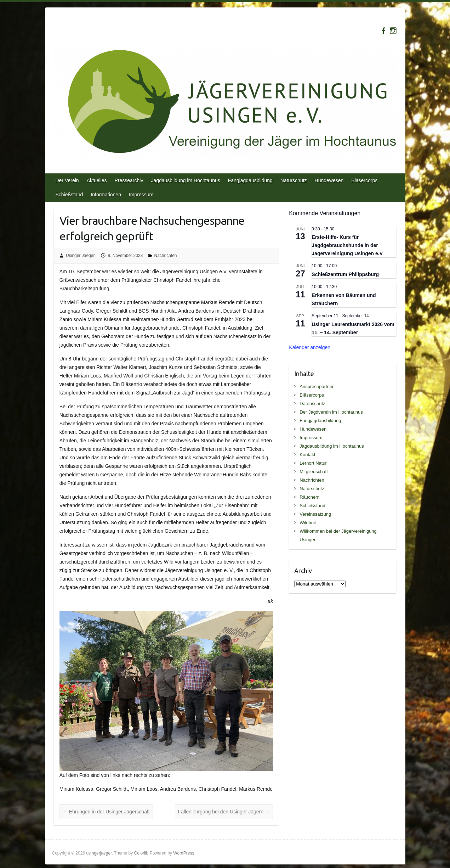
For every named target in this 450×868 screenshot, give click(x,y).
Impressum (141, 195)
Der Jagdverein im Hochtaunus (331, 412)
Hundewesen (329, 180)
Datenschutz (312, 404)
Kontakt (307, 455)
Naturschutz (294, 180)
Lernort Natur (313, 463)
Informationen (106, 195)
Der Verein (67, 180)
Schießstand (69, 195)
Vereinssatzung (315, 514)
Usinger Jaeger (80, 256)
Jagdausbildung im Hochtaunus (185, 180)
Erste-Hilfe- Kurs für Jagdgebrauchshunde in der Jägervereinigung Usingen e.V (347, 245)
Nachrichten (166, 256)
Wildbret (308, 523)
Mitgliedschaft (314, 472)
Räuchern (309, 497)
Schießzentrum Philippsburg (345, 274)
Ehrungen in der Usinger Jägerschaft (106, 812)
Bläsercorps (364, 180)
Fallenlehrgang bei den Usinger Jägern (224, 812)
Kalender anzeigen (310, 347)
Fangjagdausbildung (250, 180)
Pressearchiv (129, 180)
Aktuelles (97, 180)
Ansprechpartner (317, 387)
